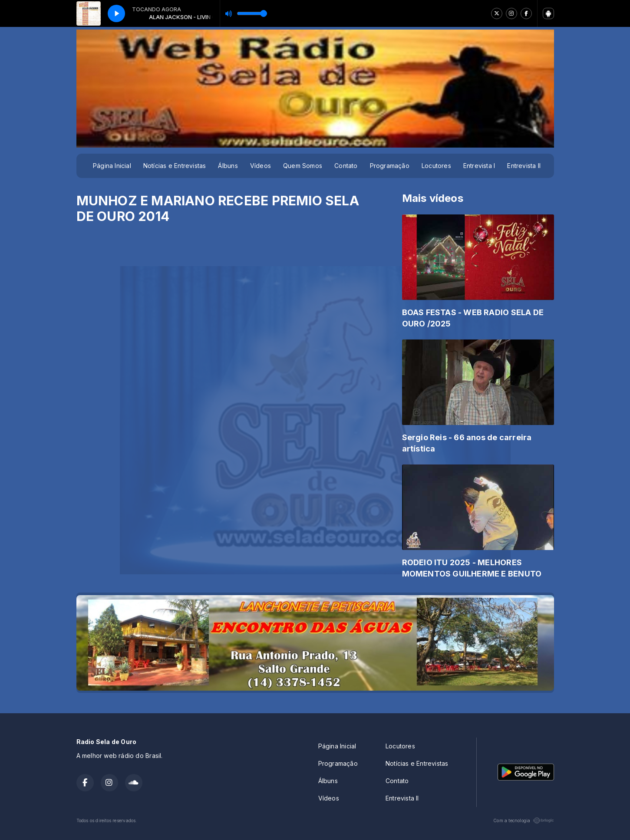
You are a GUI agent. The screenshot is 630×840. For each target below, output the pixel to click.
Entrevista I (479, 166)
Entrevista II (524, 166)
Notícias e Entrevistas (175, 166)
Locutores (436, 166)
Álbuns (228, 166)
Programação (390, 166)
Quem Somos (303, 166)
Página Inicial (112, 166)
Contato (346, 166)
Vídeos (261, 166)
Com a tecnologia (523, 820)
